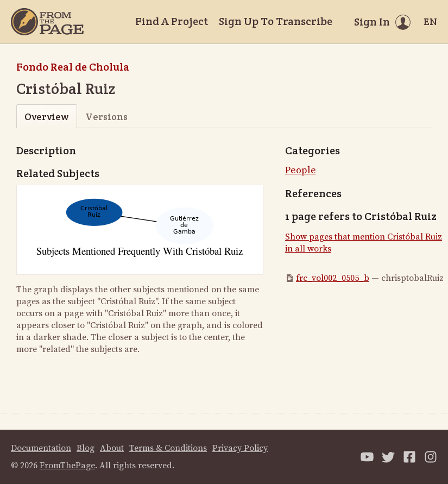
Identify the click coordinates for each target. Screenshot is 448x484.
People (301, 170)
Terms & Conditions (168, 448)
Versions (106, 117)
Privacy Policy (240, 448)
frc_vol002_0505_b (333, 278)
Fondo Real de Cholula (73, 67)
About (112, 448)
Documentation (41, 448)
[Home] (47, 22)
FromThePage (67, 466)
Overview (46, 117)
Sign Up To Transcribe (276, 21)
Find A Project (172, 21)
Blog (86, 448)
